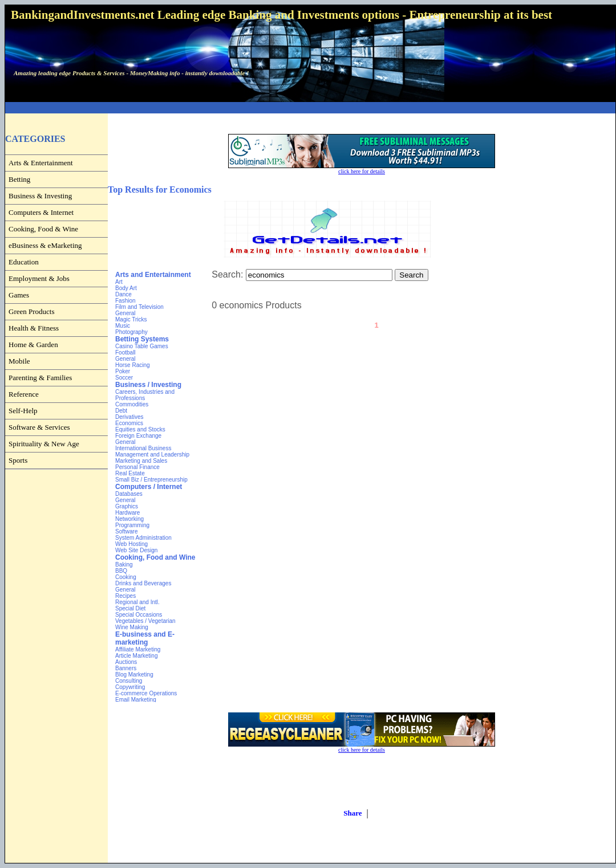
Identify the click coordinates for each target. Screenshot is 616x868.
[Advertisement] (310, 108)
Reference (24, 394)
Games (19, 295)
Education (24, 262)
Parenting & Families (40, 378)
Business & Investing (40, 196)
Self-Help (23, 411)
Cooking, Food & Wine (43, 229)
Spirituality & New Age (44, 444)
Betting (19, 179)
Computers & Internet (41, 212)
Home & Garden (33, 345)
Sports (18, 460)
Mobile (19, 361)
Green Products (32, 311)
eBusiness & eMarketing (45, 245)
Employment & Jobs (39, 278)
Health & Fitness (34, 328)
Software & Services (39, 427)
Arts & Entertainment (41, 163)
